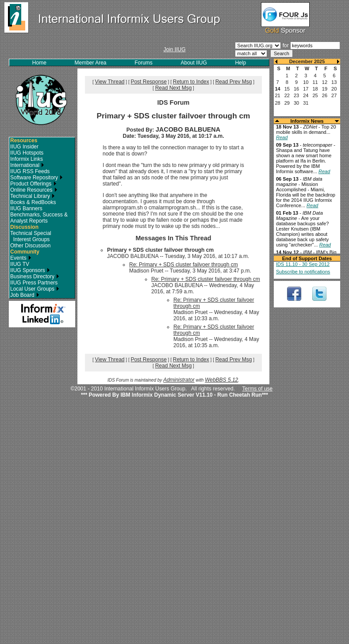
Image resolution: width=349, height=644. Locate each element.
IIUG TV (20, 264)
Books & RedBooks (33, 202)
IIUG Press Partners (34, 283)
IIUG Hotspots (27, 153)
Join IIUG (174, 49)
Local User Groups (35, 289)
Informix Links (27, 159)
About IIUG (194, 63)
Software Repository (36, 178)
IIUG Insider (24, 147)
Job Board (25, 295)
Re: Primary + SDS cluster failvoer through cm (184, 265)
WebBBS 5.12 (221, 380)
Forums (144, 63)
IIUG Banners (26, 208)
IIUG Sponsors (30, 270)
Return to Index (191, 82)
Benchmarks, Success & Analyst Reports (39, 218)
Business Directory (35, 277)
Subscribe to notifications (303, 272)
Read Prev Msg (234, 82)
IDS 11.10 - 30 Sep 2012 (303, 264)
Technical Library (33, 196)
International (27, 165)
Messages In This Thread (173, 238)
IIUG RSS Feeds (30, 171)
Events (21, 258)
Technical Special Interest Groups (31, 236)
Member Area (91, 63)
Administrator (179, 380)
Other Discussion (30, 246)
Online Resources (34, 190)
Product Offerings (33, 184)
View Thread (110, 82)
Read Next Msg (174, 88)
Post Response (148, 82)
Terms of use (258, 389)
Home (39, 63)
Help (240, 63)
